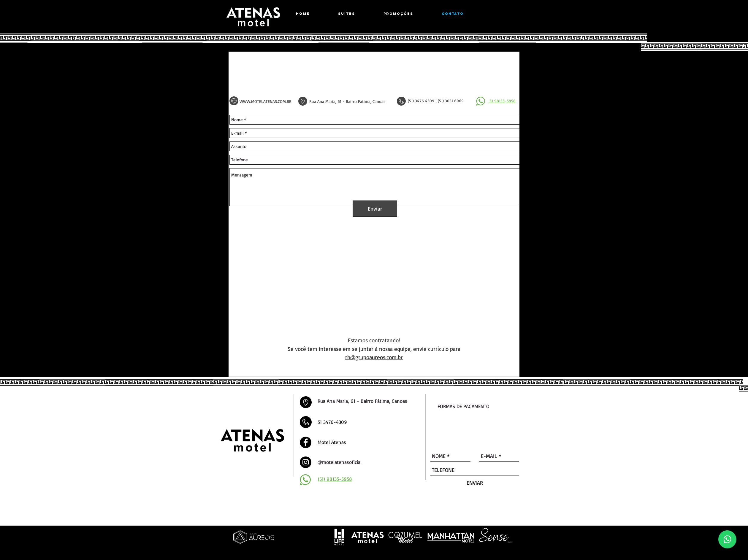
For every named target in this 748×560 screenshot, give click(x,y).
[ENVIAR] (475, 483)
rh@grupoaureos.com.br (374, 357)
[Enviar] (375, 209)
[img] (441, 428)
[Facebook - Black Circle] (306, 442)
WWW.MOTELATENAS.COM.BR (266, 101)
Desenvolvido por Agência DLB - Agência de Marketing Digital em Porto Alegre (349, 552)
